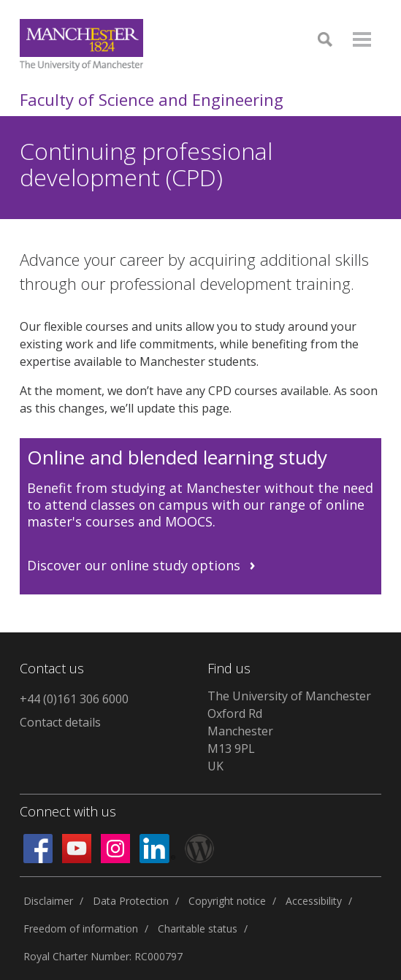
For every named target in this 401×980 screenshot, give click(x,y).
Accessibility (314, 901)
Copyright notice (227, 901)
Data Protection (131, 901)
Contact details (60, 722)
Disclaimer (48, 901)
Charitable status (198, 929)
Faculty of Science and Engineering (152, 99)
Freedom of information (81, 929)
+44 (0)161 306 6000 (74, 699)
